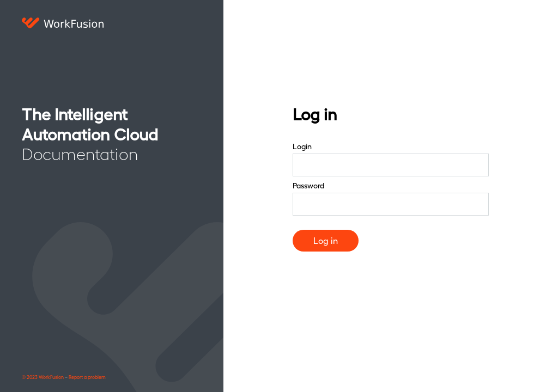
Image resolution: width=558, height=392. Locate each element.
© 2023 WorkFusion (43, 377)
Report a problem (87, 377)
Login (302, 146)
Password (308, 185)
